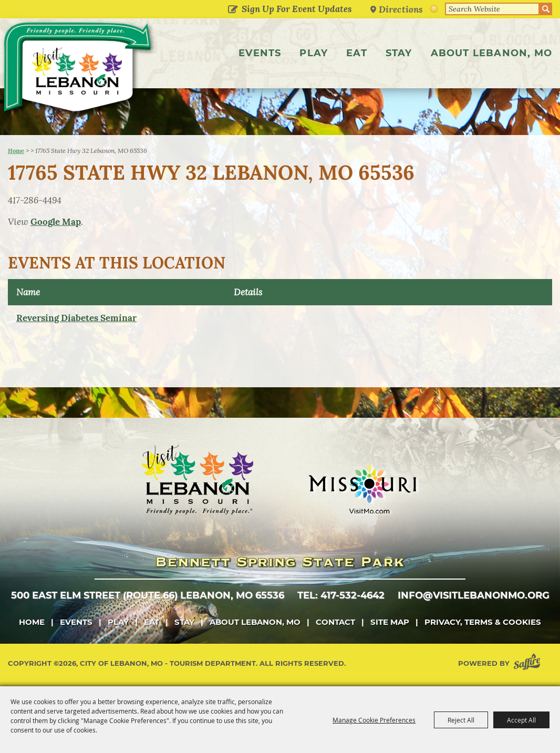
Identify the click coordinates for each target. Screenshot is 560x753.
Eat (357, 53)
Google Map (56, 222)
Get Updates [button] (232, 10)
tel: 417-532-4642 (341, 595)
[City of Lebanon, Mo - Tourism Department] (79, 70)
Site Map (390, 622)
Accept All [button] (521, 720)
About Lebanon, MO (491, 53)
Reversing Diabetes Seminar (76, 318)
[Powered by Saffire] (529, 663)
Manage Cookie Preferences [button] (374, 720)
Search (546, 9)
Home (16, 151)
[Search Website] (492, 9)
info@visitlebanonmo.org (474, 595)
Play (314, 53)
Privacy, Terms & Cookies (483, 622)
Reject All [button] (461, 720)
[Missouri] (362, 489)
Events (260, 53)
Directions (401, 9)
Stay (399, 53)
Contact (335, 622)
